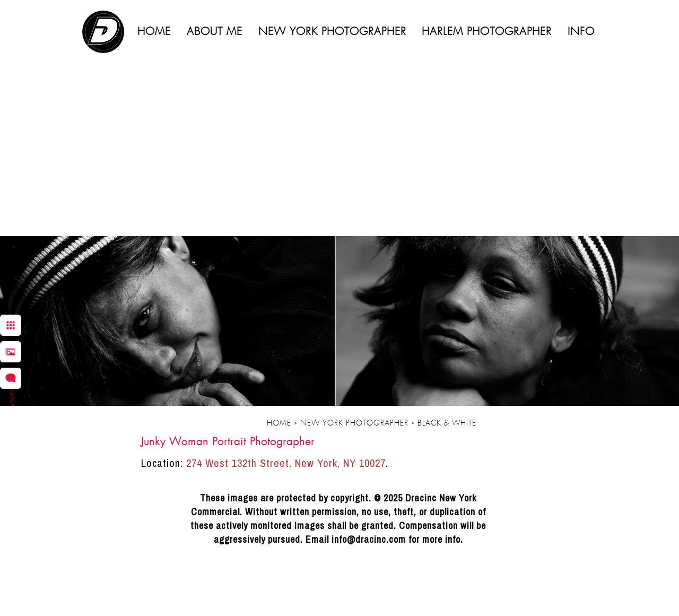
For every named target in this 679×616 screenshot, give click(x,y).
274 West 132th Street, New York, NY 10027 (286, 463)
